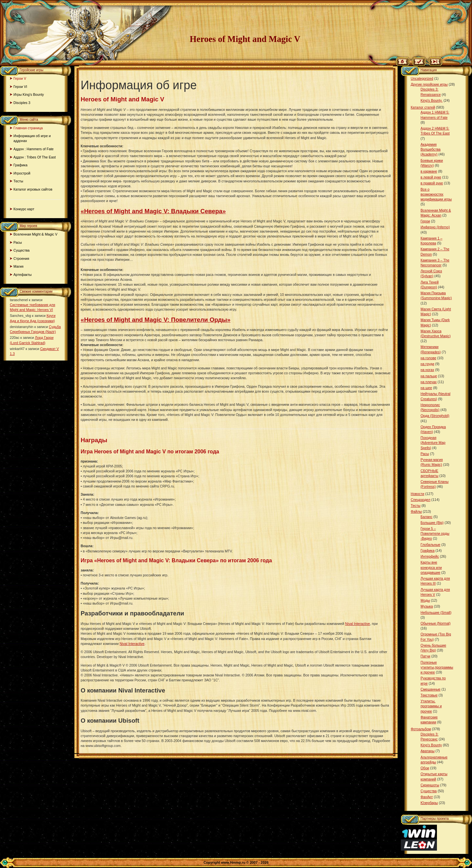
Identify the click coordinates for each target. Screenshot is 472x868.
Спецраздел (421, 500)
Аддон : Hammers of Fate (34, 149)
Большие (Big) (432, 523)
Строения (21, 258)
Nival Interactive (358, 624)
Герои (425, 221)
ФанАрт (427, 797)
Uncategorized (422, 78)
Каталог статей (423, 107)
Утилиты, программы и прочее (431, 706)
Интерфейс (430, 556)
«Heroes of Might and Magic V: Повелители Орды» (156, 320)
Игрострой (22, 173)
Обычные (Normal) (435, 623)
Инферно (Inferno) (435, 227)
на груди (427, 364)
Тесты (18, 181)
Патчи (425, 656)
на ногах (427, 370)
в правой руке (432, 183)
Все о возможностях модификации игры (436, 194)
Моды (425, 600)
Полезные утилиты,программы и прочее (437, 667)
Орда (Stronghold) (435, 416)
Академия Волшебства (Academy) (431, 149)
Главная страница (28, 128)
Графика (20, 165)
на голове (428, 358)
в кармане (429, 171)
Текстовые (429, 695)
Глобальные (430, 545)
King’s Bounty (431, 745)
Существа (21, 250)
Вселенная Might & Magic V (35, 234)
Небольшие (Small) (436, 612)
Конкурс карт (24, 209)
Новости (417, 494)
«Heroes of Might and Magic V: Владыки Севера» (153, 211)
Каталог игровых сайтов (33, 189)
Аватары (428, 751)
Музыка (427, 606)
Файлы (416, 511)
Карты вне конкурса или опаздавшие (431, 567)
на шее (426, 388)
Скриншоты (430, 785)
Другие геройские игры (429, 84)
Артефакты (23, 275)
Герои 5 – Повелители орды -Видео (435, 533)
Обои (425, 768)
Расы (18, 242)
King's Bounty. (432, 100)
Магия (19, 266)
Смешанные (431, 689)
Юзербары (429, 803)
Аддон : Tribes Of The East (35, 157)
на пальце (429, 376)
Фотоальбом (421, 729)
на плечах (429, 382)
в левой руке (431, 177)
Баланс (426, 517)
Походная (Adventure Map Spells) (433, 443)
